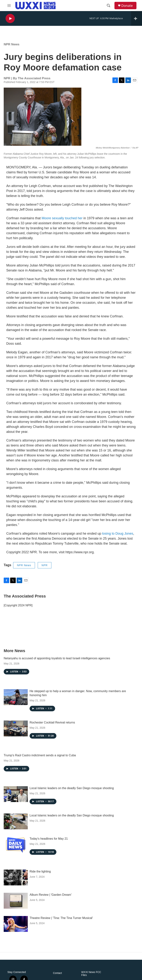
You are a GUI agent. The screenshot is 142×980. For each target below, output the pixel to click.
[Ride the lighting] (16, 877)
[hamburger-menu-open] (9, 6)
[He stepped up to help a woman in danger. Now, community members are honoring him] (16, 697)
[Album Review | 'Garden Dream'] (16, 901)
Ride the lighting (40, 871)
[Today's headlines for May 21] (16, 845)
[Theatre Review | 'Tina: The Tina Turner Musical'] (16, 924)
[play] (10, 19)
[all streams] (137, 18)
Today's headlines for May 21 (49, 839)
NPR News (12, 44)
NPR (45, 565)
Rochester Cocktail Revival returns (52, 722)
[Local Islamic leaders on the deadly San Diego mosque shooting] (16, 794)
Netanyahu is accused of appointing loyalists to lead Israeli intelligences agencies (57, 658)
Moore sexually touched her (62, 218)
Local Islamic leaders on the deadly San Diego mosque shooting (72, 788)
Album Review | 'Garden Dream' (51, 895)
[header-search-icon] (109, 6)
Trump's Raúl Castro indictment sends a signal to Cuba (40, 755)
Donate (127, 6)
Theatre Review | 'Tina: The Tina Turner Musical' (61, 918)
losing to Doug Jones (118, 534)
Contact (57, 973)
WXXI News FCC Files (91, 974)
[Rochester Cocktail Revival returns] (16, 728)
